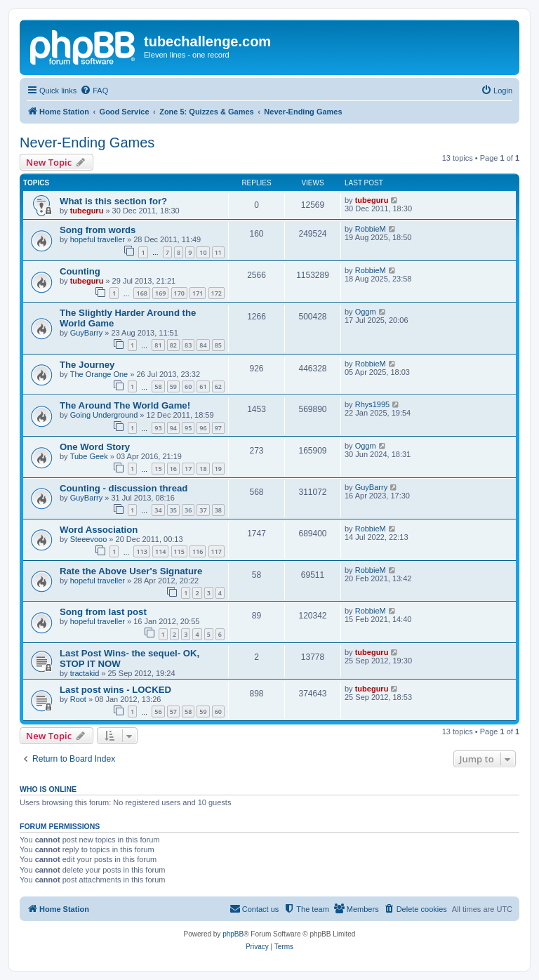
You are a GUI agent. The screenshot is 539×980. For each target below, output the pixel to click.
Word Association (99, 530)
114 (160, 551)
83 (188, 345)
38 (218, 510)
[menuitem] (94, 91)
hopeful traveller (98, 239)
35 (173, 510)
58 (158, 386)
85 (218, 345)
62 (218, 386)
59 (173, 386)
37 (203, 510)
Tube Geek (89, 456)
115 (179, 551)
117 (217, 551)
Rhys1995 (373, 404)
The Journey (87, 365)
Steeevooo (89, 539)
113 (141, 551)
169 (160, 293)
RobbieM (371, 229)
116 (198, 551)
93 (158, 428)
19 (218, 469)
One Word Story (95, 447)
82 (173, 345)
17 (188, 469)
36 (188, 510)
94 (173, 428)
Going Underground (104, 415)
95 (188, 428)
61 (203, 386)
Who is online (48, 789)
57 (173, 711)
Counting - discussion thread (124, 488)
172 (217, 293)
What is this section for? (113, 201)
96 (203, 428)
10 (203, 252)
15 (158, 469)
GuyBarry (86, 333)
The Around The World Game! (125, 405)
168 (141, 293)
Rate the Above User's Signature (131, 571)
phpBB (233, 934)
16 (173, 469)
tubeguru (87, 211)
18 (203, 469)
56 (158, 711)
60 (188, 386)
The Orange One (99, 374)
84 (203, 345)
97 (218, 428)
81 (158, 345)
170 (179, 293)
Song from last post (103, 612)
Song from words (98, 230)
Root (78, 699)
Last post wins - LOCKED (115, 690)
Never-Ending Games (87, 143)
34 (158, 510)
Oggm (366, 312)
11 (218, 252)
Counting (80, 271)
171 (198, 293)
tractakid (85, 673)
